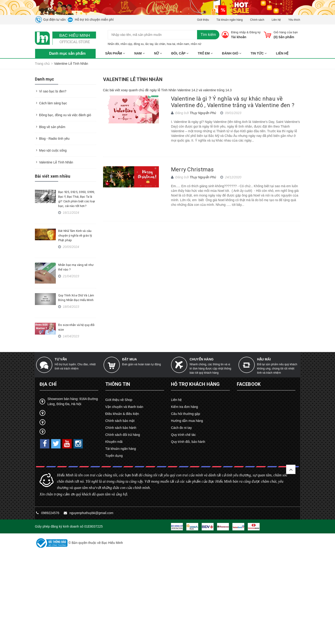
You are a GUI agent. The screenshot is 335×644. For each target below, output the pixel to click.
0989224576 (51, 513)
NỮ (158, 53)
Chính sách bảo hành (121, 428)
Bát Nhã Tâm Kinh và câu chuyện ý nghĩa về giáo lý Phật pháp (75, 236)
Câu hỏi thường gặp (186, 414)
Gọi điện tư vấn (50, 20)
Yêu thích (294, 20)
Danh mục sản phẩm (67, 53)
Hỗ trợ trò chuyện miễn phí (90, 20)
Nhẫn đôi (113, 44)
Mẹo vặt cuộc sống (53, 150)
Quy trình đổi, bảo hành (188, 442)
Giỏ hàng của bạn (286, 32)
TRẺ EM (205, 53)
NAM (139, 53)
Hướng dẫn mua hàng (187, 421)
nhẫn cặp (126, 44)
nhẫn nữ (196, 44)
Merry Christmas (192, 169)
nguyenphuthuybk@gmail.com (92, 513)
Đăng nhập (238, 32)
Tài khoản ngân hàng (229, 20)
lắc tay (149, 44)
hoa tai (171, 44)
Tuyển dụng (114, 456)
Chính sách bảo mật (120, 421)
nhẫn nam (183, 44)
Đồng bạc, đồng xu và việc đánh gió (65, 115)
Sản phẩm (115, 53)
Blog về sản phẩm (52, 127)
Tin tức (259, 53)
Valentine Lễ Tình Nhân (56, 162)
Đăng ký (255, 32)
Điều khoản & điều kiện (122, 414)
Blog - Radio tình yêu (54, 139)
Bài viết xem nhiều (53, 176)
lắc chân (160, 44)
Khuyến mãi (114, 442)
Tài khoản (239, 37)
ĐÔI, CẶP (180, 53)
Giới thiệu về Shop (119, 400)
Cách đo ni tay (181, 428)
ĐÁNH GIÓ (232, 53)
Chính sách (257, 20)
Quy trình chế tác (183, 435)
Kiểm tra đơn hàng (184, 407)
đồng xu (139, 44)
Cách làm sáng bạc (53, 103)
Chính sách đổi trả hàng (123, 435)
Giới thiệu (203, 20)
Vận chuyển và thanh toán (124, 407)
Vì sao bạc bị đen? (53, 91)
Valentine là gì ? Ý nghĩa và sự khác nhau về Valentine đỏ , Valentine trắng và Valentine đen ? (233, 102)
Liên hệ (276, 20)
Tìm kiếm (208, 35)
